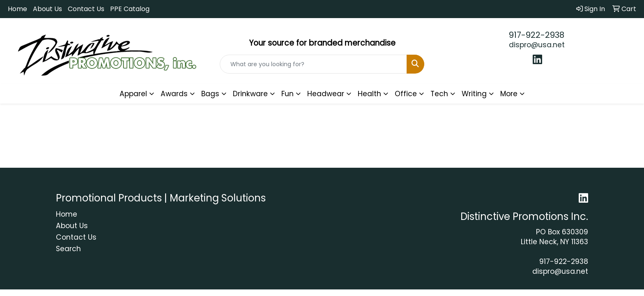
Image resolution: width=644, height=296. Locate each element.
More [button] (509, 94)
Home (17, 9)
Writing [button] (474, 94)
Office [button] (406, 94)
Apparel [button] (133, 94)
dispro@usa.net (537, 45)
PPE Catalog (130, 9)
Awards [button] (174, 94)
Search (68, 249)
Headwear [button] (326, 94)
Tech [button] (439, 94)
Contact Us (86, 9)
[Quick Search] (314, 64)
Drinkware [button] (250, 94)
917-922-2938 (537, 35)
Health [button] (369, 94)
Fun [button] (287, 94)
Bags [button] (210, 94)
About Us (47, 9)
